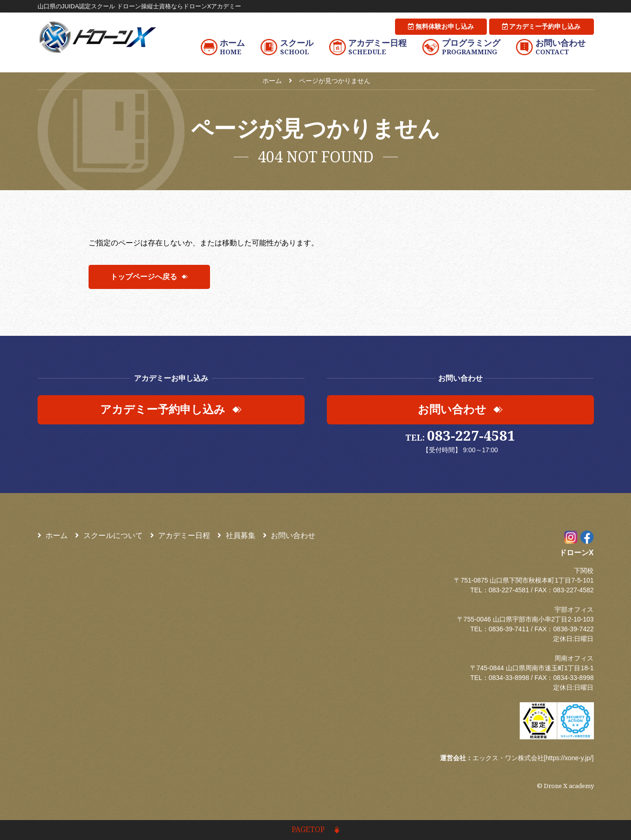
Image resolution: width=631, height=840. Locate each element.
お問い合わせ (289, 536)
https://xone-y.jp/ (568, 758)
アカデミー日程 (180, 536)
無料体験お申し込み (441, 26)
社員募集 (236, 536)
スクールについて (109, 536)
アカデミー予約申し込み (542, 26)
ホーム (53, 536)
